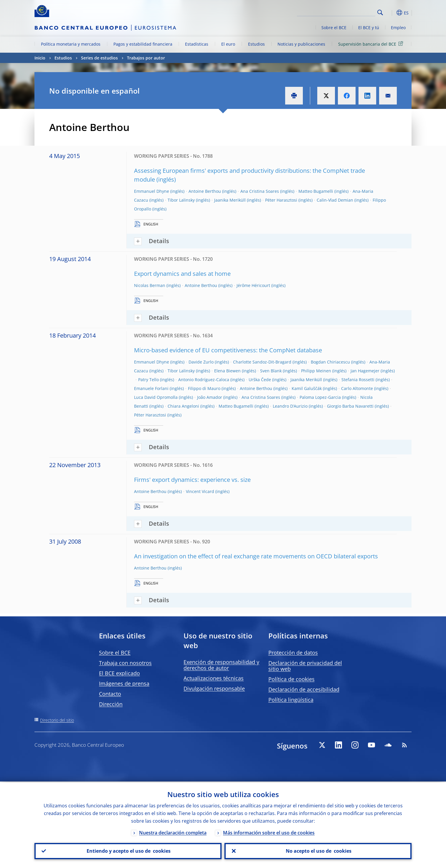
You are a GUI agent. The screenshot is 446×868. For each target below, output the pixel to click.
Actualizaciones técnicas (214, 678)
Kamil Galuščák (307, 388)
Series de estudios (99, 58)
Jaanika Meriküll (230, 200)
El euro (228, 44)
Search (380, 13)
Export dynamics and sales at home (182, 274)
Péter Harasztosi (281, 200)
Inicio (40, 58)
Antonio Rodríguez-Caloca (204, 380)
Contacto (110, 694)
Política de (291, 679)
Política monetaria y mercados (71, 44)
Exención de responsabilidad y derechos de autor (221, 665)
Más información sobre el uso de (269, 832)
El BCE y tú (369, 28)
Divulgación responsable (214, 688)
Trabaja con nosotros (125, 663)
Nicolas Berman (150, 285)
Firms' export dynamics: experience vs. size (192, 480)
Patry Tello (148, 380)
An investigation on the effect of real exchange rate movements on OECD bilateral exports (256, 556)
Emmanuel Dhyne (152, 191)
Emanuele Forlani (151, 388)
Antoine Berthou (205, 191)
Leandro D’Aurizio (290, 406)
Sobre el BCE (334, 28)
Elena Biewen (227, 371)
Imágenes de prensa (124, 683)
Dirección (111, 704)
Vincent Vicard (200, 491)
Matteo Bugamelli (316, 191)
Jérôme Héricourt (253, 285)
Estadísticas (197, 44)
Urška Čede (260, 380)
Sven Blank (271, 371)
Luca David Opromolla (156, 397)
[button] (391, 13)
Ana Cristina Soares (260, 191)
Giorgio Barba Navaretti (350, 406)
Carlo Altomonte (357, 388)
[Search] (346, 12)
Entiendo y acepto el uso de (128, 851)
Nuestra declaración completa (173, 832)
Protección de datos (293, 653)
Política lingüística (291, 700)
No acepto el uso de (318, 851)
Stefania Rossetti (358, 380)
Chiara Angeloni (183, 406)
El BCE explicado (119, 673)
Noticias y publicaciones (301, 44)
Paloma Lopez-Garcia (320, 397)
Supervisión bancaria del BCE (372, 44)
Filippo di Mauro (204, 388)
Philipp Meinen (316, 371)
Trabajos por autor (146, 58)
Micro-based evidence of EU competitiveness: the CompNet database (228, 350)
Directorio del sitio (57, 720)
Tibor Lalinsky (181, 200)
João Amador (210, 397)
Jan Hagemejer (365, 371)
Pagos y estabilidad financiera (143, 44)
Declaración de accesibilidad (304, 689)
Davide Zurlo (201, 362)
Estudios (256, 44)
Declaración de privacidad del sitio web (305, 666)
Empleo (398, 28)
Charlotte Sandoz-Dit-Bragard (262, 362)
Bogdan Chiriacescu (330, 362)
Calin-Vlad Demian (335, 200)
